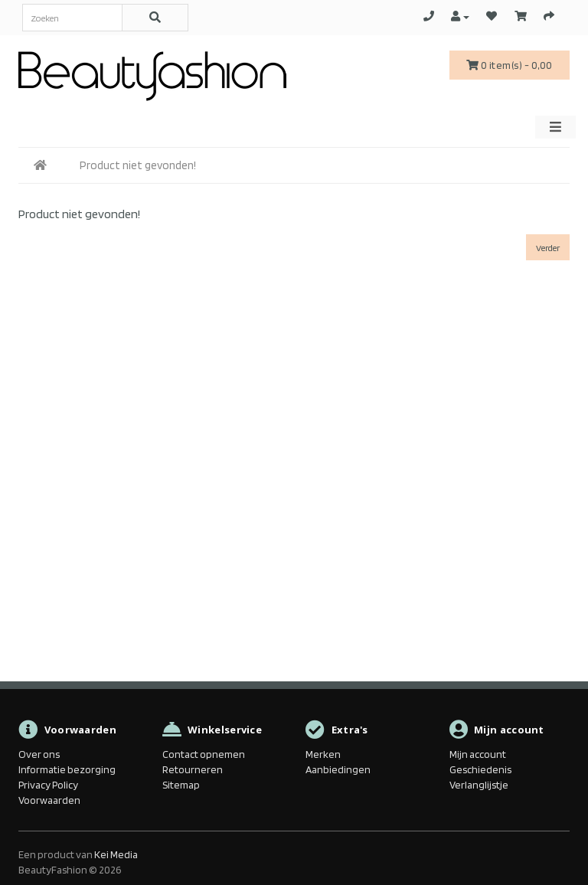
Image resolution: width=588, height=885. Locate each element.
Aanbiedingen (338, 769)
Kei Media (116, 854)
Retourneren (193, 769)
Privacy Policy (48, 785)
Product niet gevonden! (138, 165)
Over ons (39, 754)
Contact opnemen (204, 754)
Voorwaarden (49, 800)
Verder (548, 248)
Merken (323, 754)
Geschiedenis (480, 769)
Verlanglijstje (479, 785)
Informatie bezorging (67, 769)
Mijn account (478, 754)
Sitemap (181, 785)
